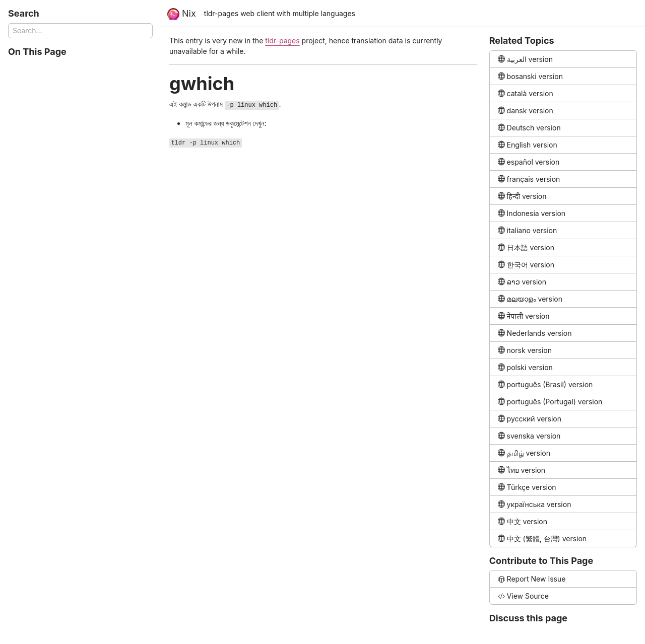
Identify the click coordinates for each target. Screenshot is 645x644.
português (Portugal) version (550, 402)
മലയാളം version (530, 299)
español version (529, 162)
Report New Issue (532, 579)
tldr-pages (282, 41)
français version (529, 179)
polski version (525, 367)
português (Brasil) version (545, 384)
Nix (182, 14)
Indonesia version (532, 213)
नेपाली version (524, 316)
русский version (530, 419)
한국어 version (526, 265)
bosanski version (530, 76)
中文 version (523, 521)
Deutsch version (529, 128)
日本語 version (526, 247)
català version (526, 93)
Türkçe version (527, 487)
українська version (535, 504)
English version (528, 145)
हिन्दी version (522, 196)
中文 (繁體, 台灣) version (542, 539)
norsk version (525, 350)
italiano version (528, 230)
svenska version (529, 436)
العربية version (525, 59)
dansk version (526, 111)
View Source (523, 596)
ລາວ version (522, 282)
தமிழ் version (524, 453)
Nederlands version (535, 333)
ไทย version (522, 470)
